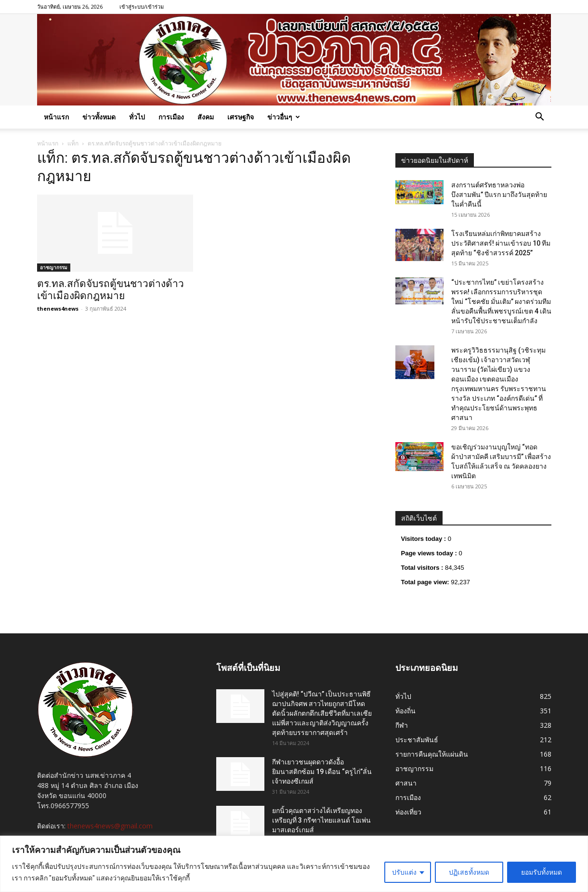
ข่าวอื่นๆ (284, 117)
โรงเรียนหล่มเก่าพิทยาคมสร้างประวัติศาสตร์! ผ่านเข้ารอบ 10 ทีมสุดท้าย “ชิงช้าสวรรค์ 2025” (501, 243)
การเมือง (171, 117)
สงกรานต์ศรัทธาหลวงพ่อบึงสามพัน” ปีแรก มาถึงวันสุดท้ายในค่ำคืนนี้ (499, 195)
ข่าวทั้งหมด (99, 117)
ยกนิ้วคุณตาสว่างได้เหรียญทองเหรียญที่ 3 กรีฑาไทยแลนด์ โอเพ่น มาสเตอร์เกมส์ (321, 820)
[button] (540, 118)
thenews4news (58, 308)
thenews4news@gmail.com (110, 826)
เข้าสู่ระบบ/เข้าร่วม (142, 7)
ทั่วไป (137, 117)
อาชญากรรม (54, 267)
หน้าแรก (56, 117)
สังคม (206, 117)
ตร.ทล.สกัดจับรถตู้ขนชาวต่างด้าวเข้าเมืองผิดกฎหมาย (111, 290)
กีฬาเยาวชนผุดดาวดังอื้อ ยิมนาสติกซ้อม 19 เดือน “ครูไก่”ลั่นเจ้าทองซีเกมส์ (322, 772)
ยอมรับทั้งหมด (542, 872)
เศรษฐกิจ (241, 117)
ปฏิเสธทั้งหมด (469, 872)
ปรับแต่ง (404, 872)
